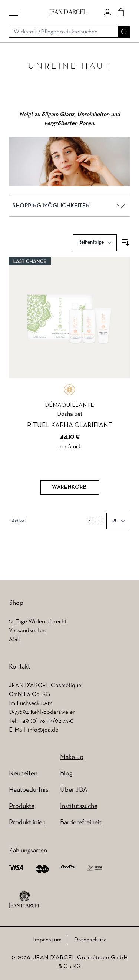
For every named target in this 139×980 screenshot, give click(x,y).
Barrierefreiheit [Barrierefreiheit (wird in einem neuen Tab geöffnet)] (81, 823)
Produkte (22, 806)
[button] (14, 12)
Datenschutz (90, 940)
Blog (66, 774)
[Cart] (121, 12)
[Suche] (124, 32)
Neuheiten (23, 774)
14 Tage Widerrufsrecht (38, 622)
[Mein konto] (107, 12)
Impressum (47, 940)
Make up (72, 757)
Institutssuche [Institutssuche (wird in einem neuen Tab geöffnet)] (79, 806)
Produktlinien (27, 823)
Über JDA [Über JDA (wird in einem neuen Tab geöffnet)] (74, 790)
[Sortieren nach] (95, 243)
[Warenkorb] (70, 488)
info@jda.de (43, 730)
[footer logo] (25, 900)
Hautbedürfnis (29, 790)
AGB (15, 640)
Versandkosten (27, 631)
